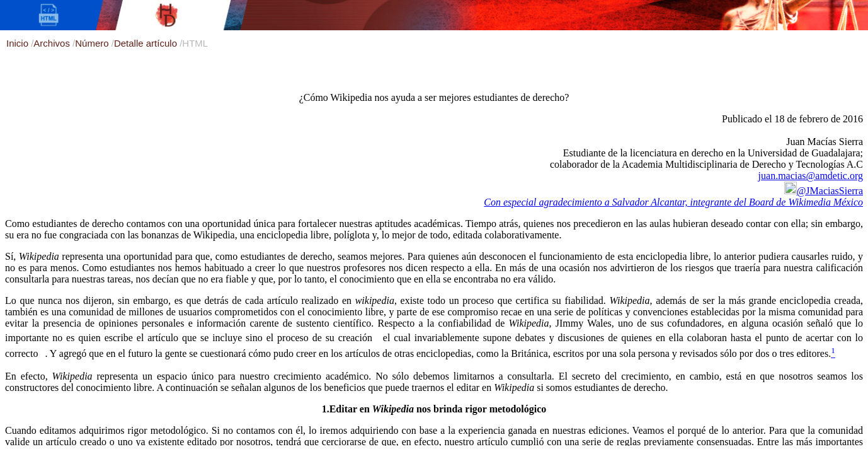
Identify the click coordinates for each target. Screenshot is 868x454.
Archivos (53, 43)
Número (93, 43)
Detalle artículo (147, 43)
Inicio (19, 43)
